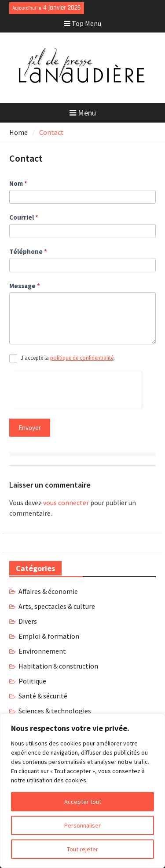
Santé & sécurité (43, 696)
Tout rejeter (82, 849)
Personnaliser (82, 825)
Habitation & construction (58, 666)
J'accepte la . (62, 358)
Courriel (24, 217)
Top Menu (83, 23)
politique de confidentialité (82, 358)
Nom (18, 183)
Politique (32, 681)
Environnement (42, 651)
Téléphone (28, 251)
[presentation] (75, 388)
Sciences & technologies (55, 711)
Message (25, 286)
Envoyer (30, 428)
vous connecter (66, 503)
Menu (83, 113)
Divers (28, 621)
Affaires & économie (48, 591)
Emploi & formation (49, 636)
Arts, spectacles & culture (57, 606)
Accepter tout (83, 802)
